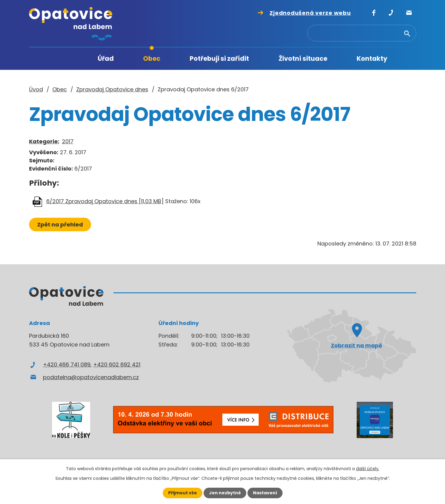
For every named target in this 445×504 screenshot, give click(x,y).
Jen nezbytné (225, 493)
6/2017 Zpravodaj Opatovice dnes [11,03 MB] (105, 201)
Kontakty (372, 59)
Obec (152, 59)
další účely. (368, 469)
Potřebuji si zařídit (219, 59)
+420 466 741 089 (67, 364)
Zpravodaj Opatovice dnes (112, 89)
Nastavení (265, 493)
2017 (68, 141)
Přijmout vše (183, 493)
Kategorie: (44, 141)
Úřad (106, 59)
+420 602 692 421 (117, 364)
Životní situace (303, 59)
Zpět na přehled (60, 224)
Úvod (65, 59)
